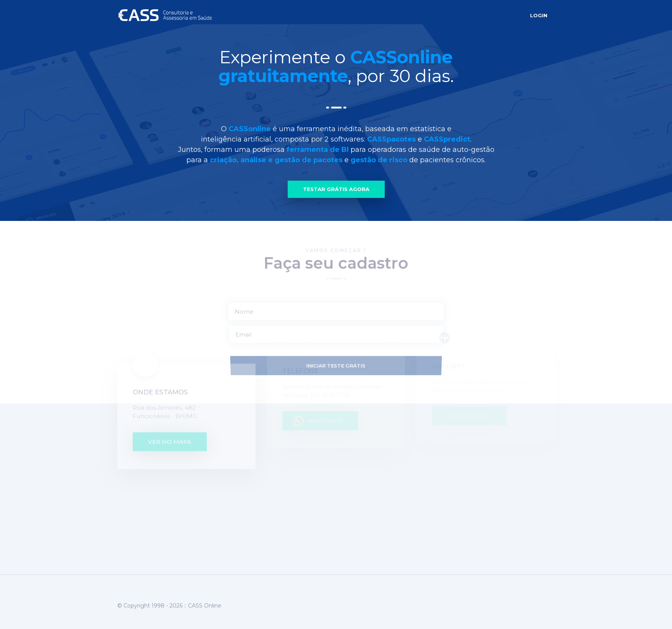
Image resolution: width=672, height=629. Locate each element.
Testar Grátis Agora (336, 189)
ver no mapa (170, 412)
